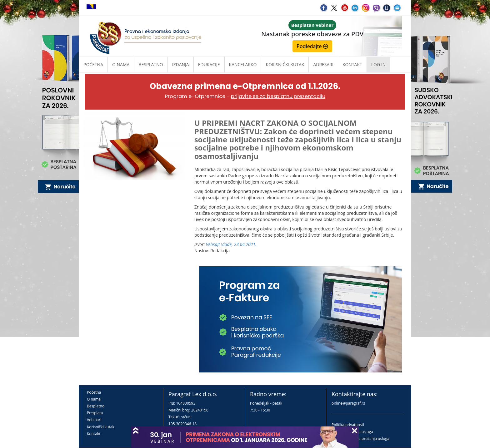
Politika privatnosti (348, 425)
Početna (93, 64)
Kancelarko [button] (243, 64)
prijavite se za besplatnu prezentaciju (278, 96)
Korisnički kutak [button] (285, 64)
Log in (378, 64)
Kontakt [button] (352, 64)
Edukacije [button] (209, 64)
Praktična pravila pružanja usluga (360, 438)
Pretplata (95, 413)
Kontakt (94, 434)
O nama (121, 64)
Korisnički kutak (101, 427)
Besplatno (151, 64)
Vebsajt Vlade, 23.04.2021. (231, 244)
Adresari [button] (323, 64)
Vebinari (94, 420)
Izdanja (181, 64)
